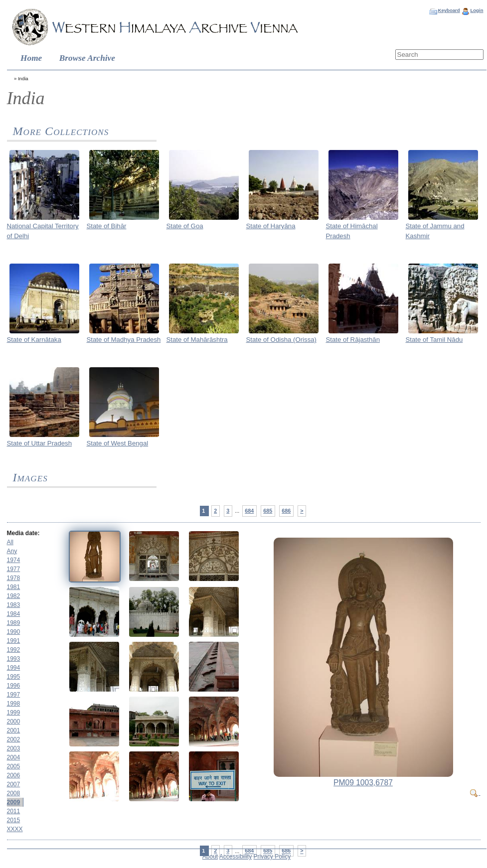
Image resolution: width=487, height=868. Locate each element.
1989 (14, 623)
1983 (14, 605)
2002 (14, 739)
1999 (14, 713)
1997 (14, 695)
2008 (14, 793)
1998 (14, 704)
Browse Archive (87, 58)
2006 (14, 775)
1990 (14, 632)
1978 (14, 578)
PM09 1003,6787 (363, 783)
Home (31, 58)
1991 (14, 641)
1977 (14, 569)
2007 (14, 784)
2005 (14, 766)
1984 (14, 614)
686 (286, 511)
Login (477, 10)
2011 (14, 811)
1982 (14, 596)
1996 (14, 686)
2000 (14, 722)
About (210, 857)
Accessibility (236, 857)
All (10, 542)
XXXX (15, 829)
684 (249, 511)
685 (268, 511)
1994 (14, 668)
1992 (14, 650)
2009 (14, 802)
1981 (14, 587)
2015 (14, 820)
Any (12, 551)
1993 (14, 659)
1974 (14, 560)
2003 (14, 748)
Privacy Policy (272, 857)
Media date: (23, 533)
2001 (14, 730)
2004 (14, 757)
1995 (14, 677)
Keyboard (449, 10)
